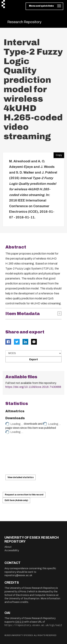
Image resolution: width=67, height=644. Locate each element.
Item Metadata (23, 314)
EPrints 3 (23, 592)
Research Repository (24, 22)
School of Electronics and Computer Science (30, 595)
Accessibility (12, 550)
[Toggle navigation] (44, 6)
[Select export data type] (33, 353)
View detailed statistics (21, 477)
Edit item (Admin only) (16, 500)
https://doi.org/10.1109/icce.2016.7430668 (33, 387)
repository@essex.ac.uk (18, 575)
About (8, 547)
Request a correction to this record (24, 495)
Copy (58, 154)
